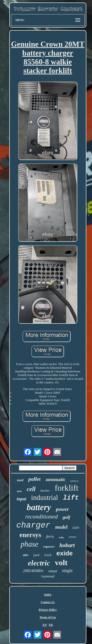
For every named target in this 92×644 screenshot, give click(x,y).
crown (72, 537)
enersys (30, 535)
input (21, 499)
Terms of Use (48, 617)
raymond (48, 576)
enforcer (74, 481)
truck (48, 555)
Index (48, 595)
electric (39, 563)
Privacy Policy (48, 610)
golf (66, 517)
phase (29, 544)
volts (61, 537)
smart (53, 571)
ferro (50, 536)
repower (49, 546)
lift (71, 498)
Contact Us (48, 602)
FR (51, 625)
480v (26, 555)
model (61, 527)
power (62, 509)
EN (45, 625)
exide (65, 553)
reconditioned (41, 517)
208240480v (33, 571)
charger (33, 525)
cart (76, 527)
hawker (45, 490)
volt (61, 563)
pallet (34, 479)
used (20, 480)
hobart (67, 545)
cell (31, 489)
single (67, 571)
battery (39, 507)
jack (36, 555)
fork (20, 491)
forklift (66, 488)
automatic (55, 479)
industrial (45, 497)
